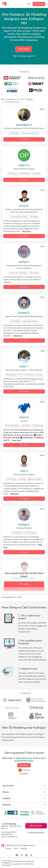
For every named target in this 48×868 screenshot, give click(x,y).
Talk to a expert (24, 56)
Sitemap (24, 849)
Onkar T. (24, 367)
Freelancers (10, 100)
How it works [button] (24, 786)
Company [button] (24, 798)
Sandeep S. (24, 525)
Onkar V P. (24, 166)
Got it (6, 863)
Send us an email (29, 758)
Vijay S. (24, 471)
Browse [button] (24, 792)
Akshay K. (24, 262)
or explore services (36, 833)
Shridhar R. (24, 313)
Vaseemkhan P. (24, 125)
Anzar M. (24, 206)
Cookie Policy (29, 864)
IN (18, 100)
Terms (16, 849)
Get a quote (23, 49)
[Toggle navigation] (6, 4)
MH (22, 100)
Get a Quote (39, 4)
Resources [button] (24, 805)
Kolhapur (29, 100)
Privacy (8, 849)
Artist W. (24, 418)
